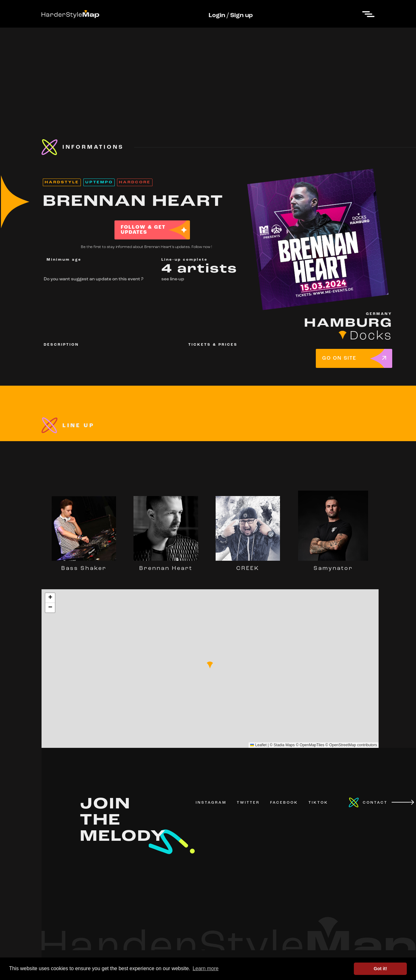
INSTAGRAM (211, 803)
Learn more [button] (205, 968)
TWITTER (248, 803)
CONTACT (375, 803)
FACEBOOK (284, 803)
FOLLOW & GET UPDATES (143, 230)
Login (217, 16)
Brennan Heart (166, 565)
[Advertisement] (208, 72)
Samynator (333, 565)
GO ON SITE (339, 358)
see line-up (173, 279)
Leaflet (258, 745)
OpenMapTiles (312, 745)
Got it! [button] (380, 969)
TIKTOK (318, 803)
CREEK (248, 565)
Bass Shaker (84, 565)
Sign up (241, 16)
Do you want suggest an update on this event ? (94, 279)
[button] (210, 665)
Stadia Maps (284, 745)
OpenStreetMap (343, 745)
